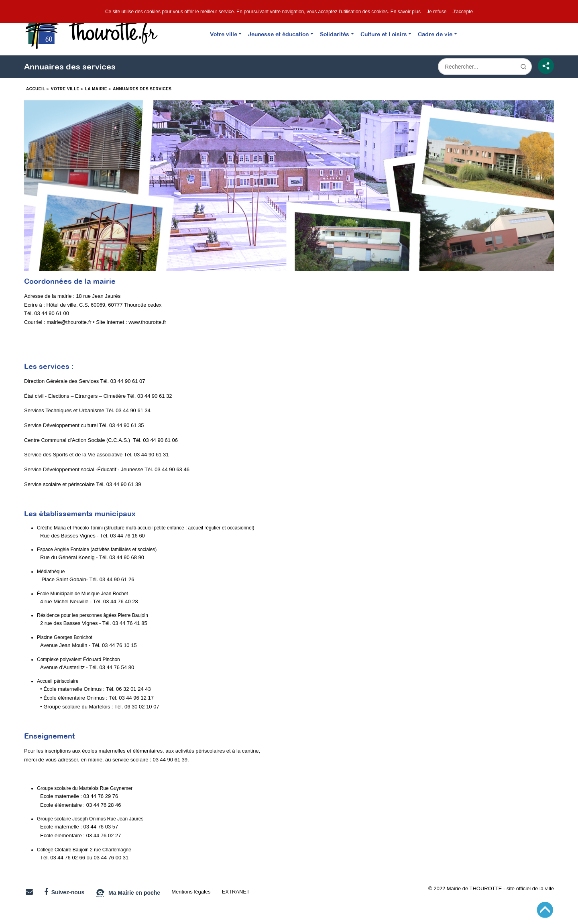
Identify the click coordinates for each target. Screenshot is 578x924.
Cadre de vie (435, 34)
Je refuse (437, 12)
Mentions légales (191, 892)
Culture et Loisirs (384, 34)
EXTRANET (236, 892)
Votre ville (224, 34)
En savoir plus (406, 12)
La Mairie (96, 89)
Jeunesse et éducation (278, 34)
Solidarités (335, 34)
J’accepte (463, 12)
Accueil (36, 89)
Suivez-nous (64, 892)
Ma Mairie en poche (128, 893)
